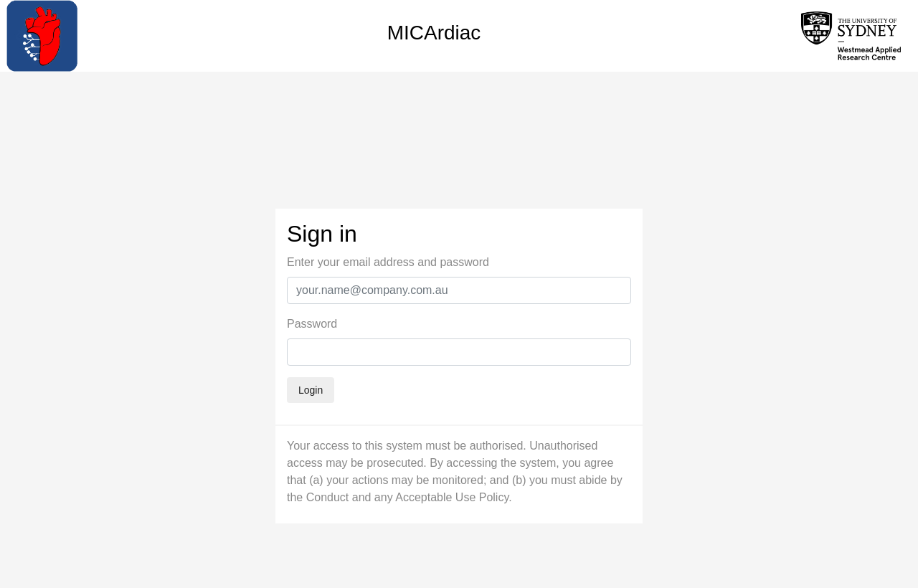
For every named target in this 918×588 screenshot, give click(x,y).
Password (312, 324)
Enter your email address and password (388, 262)
